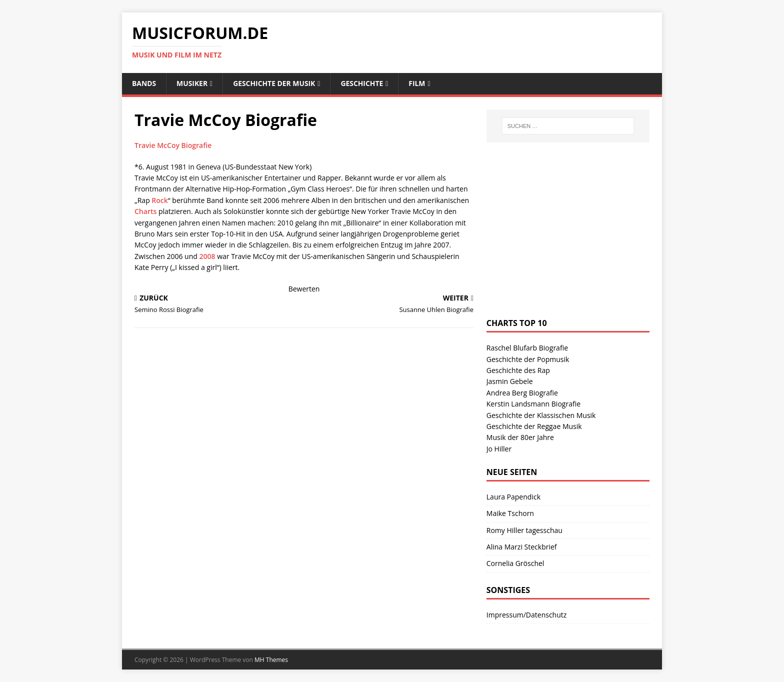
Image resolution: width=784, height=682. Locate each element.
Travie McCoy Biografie (173, 145)
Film (419, 83)
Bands (144, 83)
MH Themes (271, 660)
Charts (145, 211)
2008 (207, 256)
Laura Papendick (513, 497)
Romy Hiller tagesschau (524, 530)
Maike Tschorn (510, 513)
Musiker (193, 83)
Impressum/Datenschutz (527, 615)
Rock (159, 200)
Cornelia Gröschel (515, 564)
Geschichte (363, 83)
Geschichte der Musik (275, 83)
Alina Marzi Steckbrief (522, 547)
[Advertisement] (561, 240)
